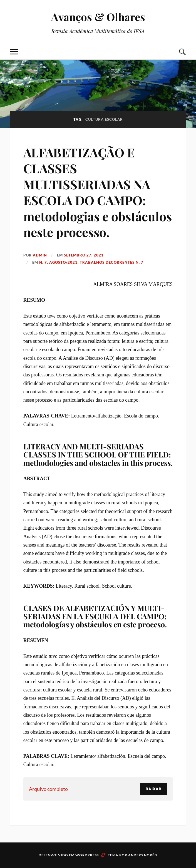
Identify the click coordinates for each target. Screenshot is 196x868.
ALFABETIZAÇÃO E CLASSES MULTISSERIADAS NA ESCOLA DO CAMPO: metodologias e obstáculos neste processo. (98, 192)
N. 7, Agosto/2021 (58, 262)
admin (40, 255)
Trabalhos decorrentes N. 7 (112, 262)
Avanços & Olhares (98, 17)
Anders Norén (143, 855)
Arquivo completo (48, 789)
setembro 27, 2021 (84, 255)
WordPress (87, 855)
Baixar (154, 789)
